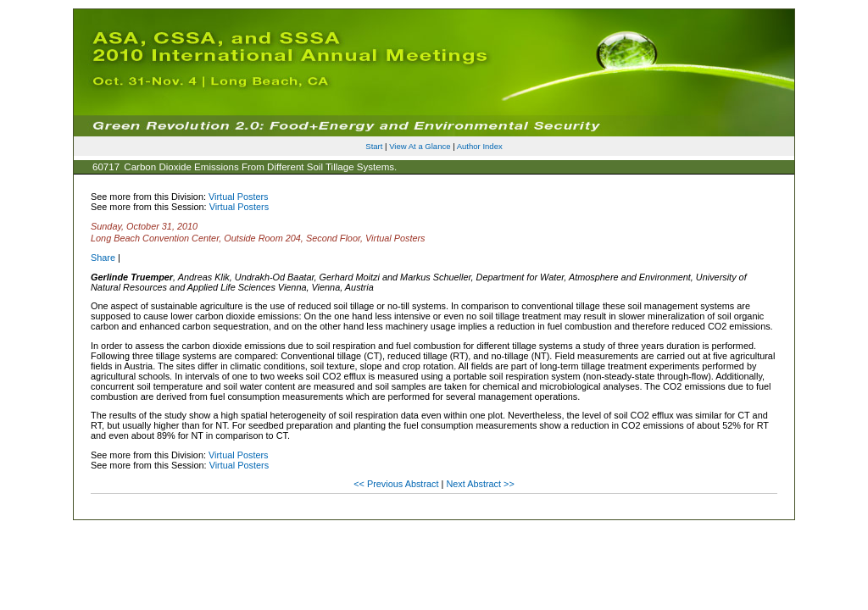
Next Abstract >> (480, 484)
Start (374, 146)
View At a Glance (420, 146)
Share (103, 258)
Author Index (480, 146)
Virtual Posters (239, 197)
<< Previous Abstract (397, 484)
